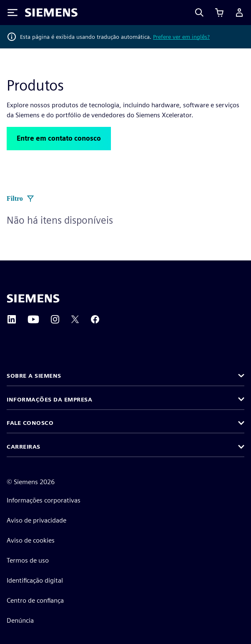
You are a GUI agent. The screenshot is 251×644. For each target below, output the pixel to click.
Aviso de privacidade (36, 520)
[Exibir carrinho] (219, 13)
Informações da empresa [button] (49, 399)
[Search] (199, 13)
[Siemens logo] (51, 13)
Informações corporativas (44, 500)
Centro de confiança (35, 600)
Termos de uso (28, 560)
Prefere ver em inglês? (181, 37)
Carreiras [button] (24, 447)
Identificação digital (35, 580)
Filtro (21, 199)
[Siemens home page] (33, 298)
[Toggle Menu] (13, 13)
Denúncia (20, 620)
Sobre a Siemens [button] (34, 376)
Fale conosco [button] (30, 423)
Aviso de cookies (31, 540)
